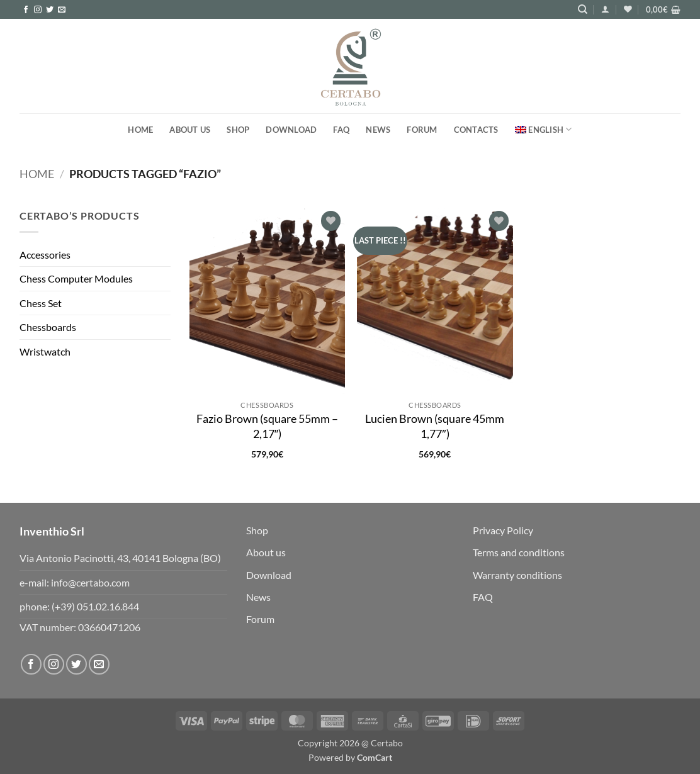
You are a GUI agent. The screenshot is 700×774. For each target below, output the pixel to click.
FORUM (422, 130)
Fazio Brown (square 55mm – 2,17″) (267, 426)
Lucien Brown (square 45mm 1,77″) (435, 426)
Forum (260, 619)
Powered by (350, 757)
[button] (605, 9)
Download (291, 130)
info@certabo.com (90, 582)
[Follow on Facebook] (26, 10)
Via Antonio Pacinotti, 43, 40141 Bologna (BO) (120, 558)
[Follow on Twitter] (50, 10)
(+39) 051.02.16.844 (95, 606)
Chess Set (41, 303)
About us (190, 130)
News (378, 130)
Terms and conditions (519, 552)
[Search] (583, 9)
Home (140, 130)
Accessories (45, 255)
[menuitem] (544, 129)
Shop (238, 130)
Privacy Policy (503, 530)
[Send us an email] (62, 10)
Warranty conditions (517, 575)
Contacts (476, 130)
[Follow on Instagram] (38, 10)
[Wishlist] (628, 9)
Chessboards (48, 327)
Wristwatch (45, 351)
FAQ (341, 130)
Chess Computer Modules (76, 278)
